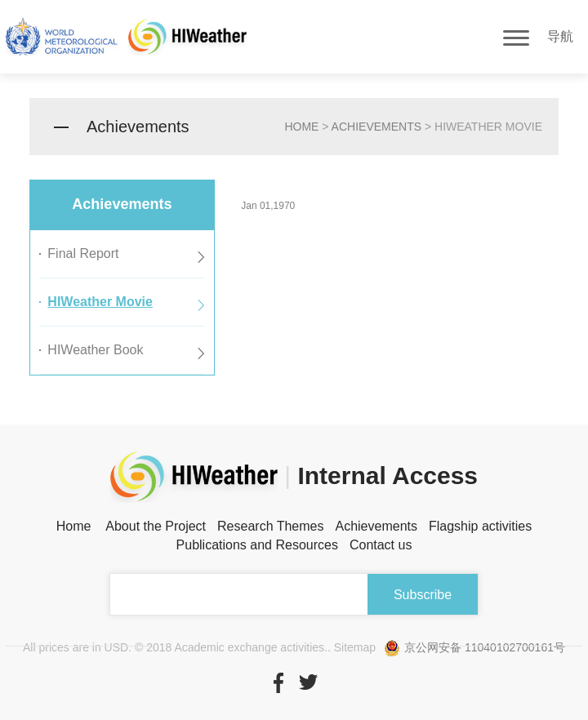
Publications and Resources (257, 545)
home (301, 127)
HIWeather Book (95, 350)
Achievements (376, 127)
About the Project (156, 526)
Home (74, 526)
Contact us (381, 545)
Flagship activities (480, 526)
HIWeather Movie (100, 302)
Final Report (83, 253)
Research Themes (270, 526)
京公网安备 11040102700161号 (474, 647)
